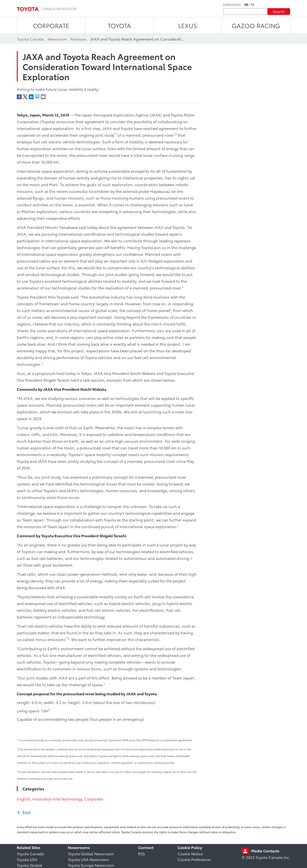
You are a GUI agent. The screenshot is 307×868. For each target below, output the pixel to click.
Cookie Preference (194, 859)
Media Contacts (265, 851)
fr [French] (253, 5)
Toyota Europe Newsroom (91, 865)
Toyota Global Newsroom (91, 853)
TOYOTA (119, 25)
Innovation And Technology (57, 799)
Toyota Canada (30, 853)
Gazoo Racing (256, 25)
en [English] (246, 5)
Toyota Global (30, 865)
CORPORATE (51, 25)
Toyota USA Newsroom (88, 859)
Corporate (94, 799)
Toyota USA (27, 859)
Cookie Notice (190, 853)
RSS (142, 853)
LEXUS (188, 25)
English (24, 799)
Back (27, 812)
